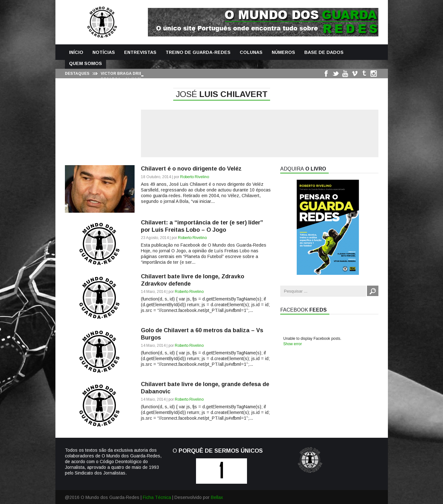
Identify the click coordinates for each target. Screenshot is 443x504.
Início (76, 52)
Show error (293, 344)
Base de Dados (324, 52)
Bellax (217, 497)
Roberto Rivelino (195, 177)
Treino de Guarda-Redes (198, 52)
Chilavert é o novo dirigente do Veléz (191, 169)
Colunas (251, 52)
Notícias (104, 52)
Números (283, 52)
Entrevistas (140, 52)
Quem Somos (85, 63)
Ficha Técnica (157, 497)
